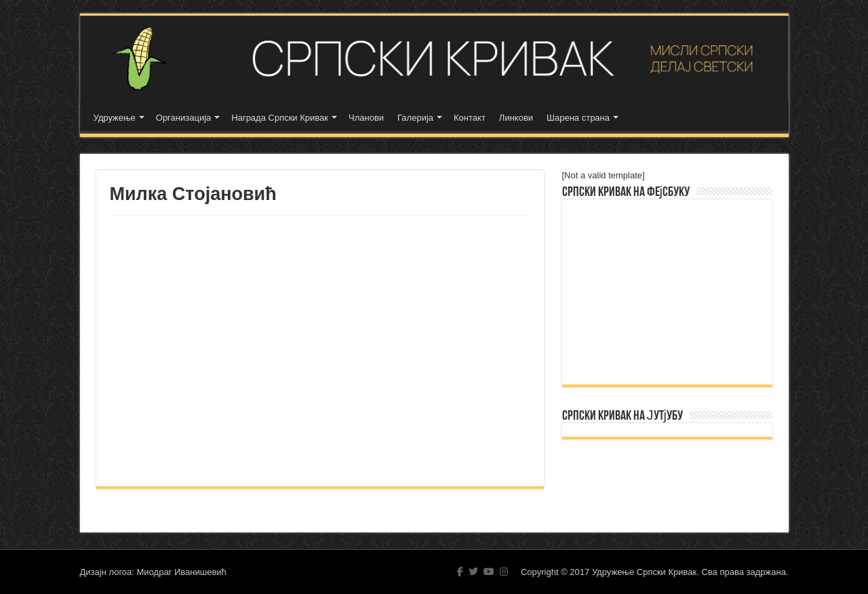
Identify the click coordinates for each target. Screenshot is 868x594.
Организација (184, 118)
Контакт (470, 118)
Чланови (366, 118)
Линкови (516, 118)
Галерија (415, 118)
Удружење (115, 118)
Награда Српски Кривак (280, 118)
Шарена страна (578, 118)
